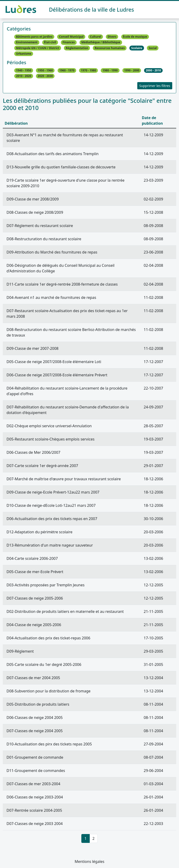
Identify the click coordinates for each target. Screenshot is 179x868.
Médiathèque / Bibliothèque (101, 42)
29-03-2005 (153, 651)
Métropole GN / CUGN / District (38, 48)
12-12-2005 (153, 585)
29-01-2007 (153, 466)
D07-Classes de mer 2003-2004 (33, 784)
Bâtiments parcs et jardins (34, 37)
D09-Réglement (20, 651)
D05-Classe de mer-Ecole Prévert (35, 572)
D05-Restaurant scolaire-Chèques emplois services (50, 439)
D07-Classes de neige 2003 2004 (35, 824)
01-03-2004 (153, 784)
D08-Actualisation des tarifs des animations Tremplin (53, 154)
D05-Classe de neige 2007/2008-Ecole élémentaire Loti (54, 362)
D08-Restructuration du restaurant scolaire (44, 239)
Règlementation (77, 48)
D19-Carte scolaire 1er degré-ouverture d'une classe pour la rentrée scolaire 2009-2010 (65, 183)
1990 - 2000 (132, 70)
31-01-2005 (153, 664)
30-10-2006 (153, 519)
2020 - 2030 (45, 76)
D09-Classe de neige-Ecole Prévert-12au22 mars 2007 (53, 492)
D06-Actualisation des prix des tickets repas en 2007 (52, 519)
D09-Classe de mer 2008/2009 (33, 199)
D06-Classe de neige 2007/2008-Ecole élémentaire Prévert (57, 375)
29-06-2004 (153, 771)
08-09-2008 (153, 226)
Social (153, 48)
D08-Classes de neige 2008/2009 (35, 212)
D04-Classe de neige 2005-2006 (34, 625)
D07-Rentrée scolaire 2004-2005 (34, 810)
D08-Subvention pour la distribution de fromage (48, 691)
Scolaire (137, 48)
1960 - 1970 (67, 70)
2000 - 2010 (153, 70)
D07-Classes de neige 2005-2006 (35, 598)
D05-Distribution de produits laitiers (38, 704)
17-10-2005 (153, 638)
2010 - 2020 (24, 76)
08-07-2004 (153, 757)
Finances (69, 42)
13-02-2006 (153, 558)
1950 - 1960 (45, 70)
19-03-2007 (153, 439)
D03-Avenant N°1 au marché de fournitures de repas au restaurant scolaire (65, 138)
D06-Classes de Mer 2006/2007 (33, 452)
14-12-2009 (153, 135)
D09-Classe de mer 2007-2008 (33, 348)
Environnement (27, 42)
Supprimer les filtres (155, 86)
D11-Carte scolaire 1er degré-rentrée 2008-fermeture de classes (62, 284)
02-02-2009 (153, 199)
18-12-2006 (153, 479)
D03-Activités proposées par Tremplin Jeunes (46, 585)
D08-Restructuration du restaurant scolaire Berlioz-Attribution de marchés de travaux (71, 332)
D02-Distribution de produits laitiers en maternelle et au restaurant (65, 611)
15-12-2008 (153, 212)
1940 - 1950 (24, 70)
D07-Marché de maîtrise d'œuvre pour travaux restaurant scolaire (64, 479)
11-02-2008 (153, 297)
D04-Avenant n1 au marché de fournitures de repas (51, 297)
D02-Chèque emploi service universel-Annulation (49, 426)
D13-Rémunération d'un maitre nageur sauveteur (50, 545)
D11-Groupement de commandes (36, 771)
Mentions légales (89, 861)
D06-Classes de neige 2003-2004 (35, 797)
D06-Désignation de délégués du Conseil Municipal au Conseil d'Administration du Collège (60, 268)
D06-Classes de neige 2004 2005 (35, 718)
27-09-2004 (153, 744)
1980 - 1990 (110, 70)
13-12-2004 (153, 678)
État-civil (50, 42)
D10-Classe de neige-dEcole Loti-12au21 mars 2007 (51, 505)
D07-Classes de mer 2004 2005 (33, 678)
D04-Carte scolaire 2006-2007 (32, 558)
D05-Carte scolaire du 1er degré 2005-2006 (44, 664)
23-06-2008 (153, 252)
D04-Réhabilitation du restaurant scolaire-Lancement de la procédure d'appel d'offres (67, 391)
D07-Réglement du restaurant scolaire (40, 226)
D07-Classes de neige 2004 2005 (35, 731)
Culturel (96, 37)
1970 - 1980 (88, 70)
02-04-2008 (153, 265)
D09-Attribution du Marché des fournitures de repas (52, 252)
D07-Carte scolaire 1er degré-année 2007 (42, 466)
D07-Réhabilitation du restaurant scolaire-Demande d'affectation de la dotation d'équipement (68, 410)
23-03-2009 (153, 180)
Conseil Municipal (71, 37)
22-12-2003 (153, 824)
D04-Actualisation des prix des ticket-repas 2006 (48, 638)
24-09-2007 (153, 407)
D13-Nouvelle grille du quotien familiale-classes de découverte (61, 167)
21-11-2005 (153, 611)
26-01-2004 (153, 797)
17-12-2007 (153, 362)
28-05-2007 (153, 426)
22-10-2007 (153, 388)
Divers (112, 37)
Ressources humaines (110, 48)
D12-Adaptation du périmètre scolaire (40, 532)
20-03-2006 (153, 532)
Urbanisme (24, 54)
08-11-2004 (153, 704)
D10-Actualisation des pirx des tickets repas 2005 (49, 744)
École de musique (135, 37)
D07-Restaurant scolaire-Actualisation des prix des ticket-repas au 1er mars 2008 (67, 314)
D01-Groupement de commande (35, 757)
